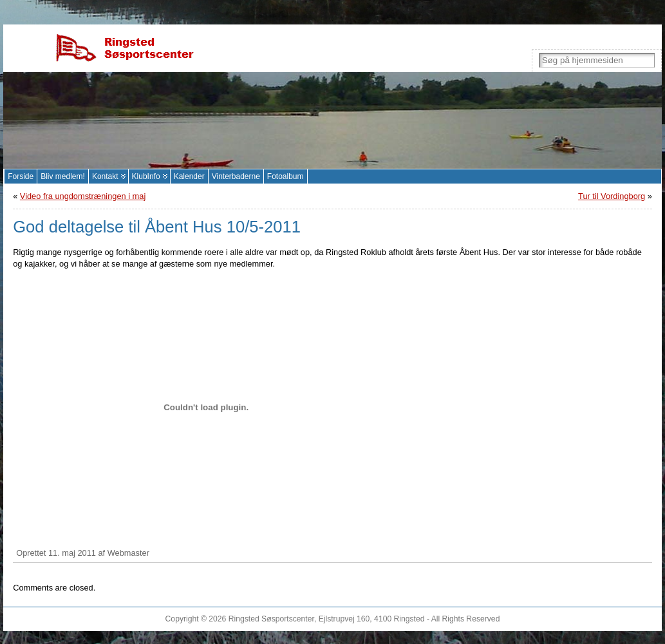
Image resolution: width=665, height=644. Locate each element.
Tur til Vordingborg (612, 196)
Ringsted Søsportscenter (271, 619)
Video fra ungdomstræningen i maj (83, 196)
